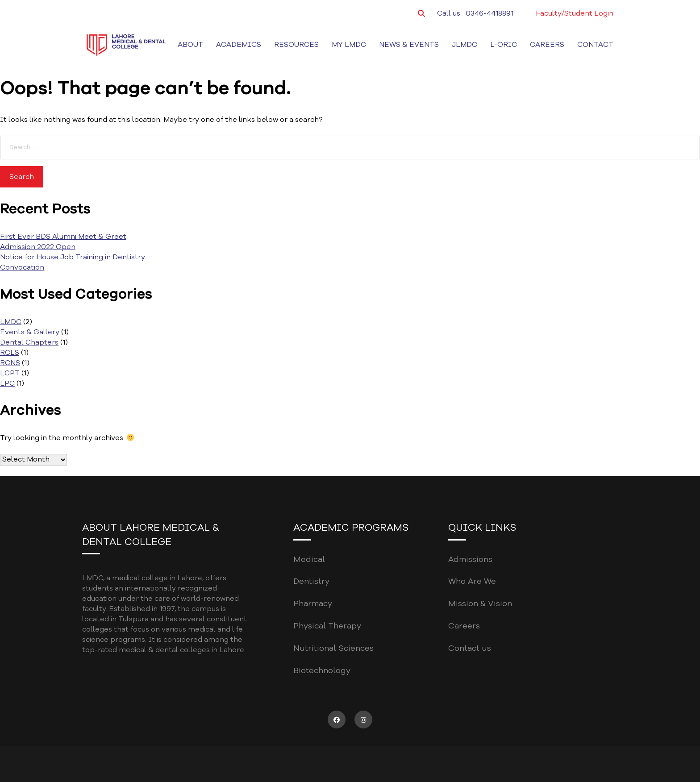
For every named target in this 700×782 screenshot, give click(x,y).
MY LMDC (349, 45)
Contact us (470, 648)
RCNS (10, 363)
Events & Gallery (30, 332)
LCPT (10, 373)
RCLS (10, 353)
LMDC (11, 322)
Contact (595, 45)
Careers (547, 45)
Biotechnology (322, 670)
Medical (309, 559)
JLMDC (465, 45)
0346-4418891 (490, 13)
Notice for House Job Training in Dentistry (73, 257)
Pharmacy (313, 603)
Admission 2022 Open (38, 247)
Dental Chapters (29, 342)
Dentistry (311, 581)
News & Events (409, 45)
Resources (296, 45)
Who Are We (472, 581)
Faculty (549, 13)
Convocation (22, 267)
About (190, 45)
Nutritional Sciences (333, 648)
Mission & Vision (480, 603)
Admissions (470, 559)
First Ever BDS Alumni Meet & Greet (63, 237)
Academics (239, 45)
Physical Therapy (327, 626)
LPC (7, 383)
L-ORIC (504, 45)
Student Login (589, 13)
